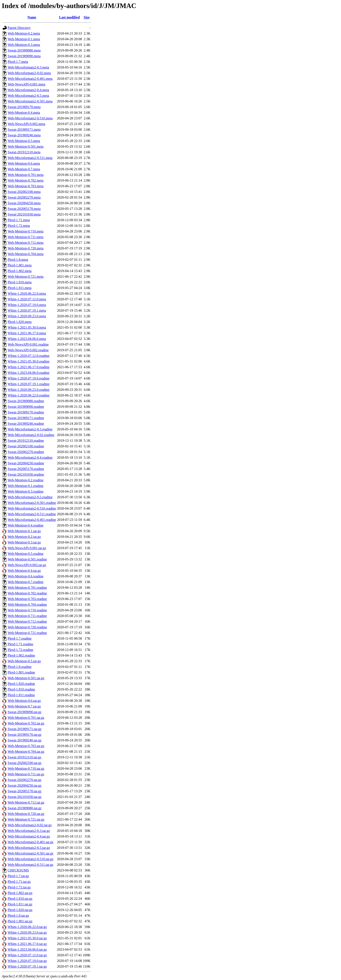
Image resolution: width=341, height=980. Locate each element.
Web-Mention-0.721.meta (26, 277)
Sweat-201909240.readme (26, 424)
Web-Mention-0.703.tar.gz (26, 746)
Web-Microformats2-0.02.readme (31, 435)
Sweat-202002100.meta (24, 192)
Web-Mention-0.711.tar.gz (26, 774)
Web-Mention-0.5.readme (26, 554)
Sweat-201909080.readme (26, 401)
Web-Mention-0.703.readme (27, 599)
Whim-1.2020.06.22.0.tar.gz (27, 927)
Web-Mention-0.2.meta (24, 33)
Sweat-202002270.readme (26, 452)
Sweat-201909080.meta (24, 50)
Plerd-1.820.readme (21, 684)
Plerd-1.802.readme (21, 655)
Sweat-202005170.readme (26, 469)
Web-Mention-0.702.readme (27, 593)
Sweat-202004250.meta (24, 203)
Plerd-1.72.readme (20, 650)
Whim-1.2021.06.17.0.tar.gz (27, 944)
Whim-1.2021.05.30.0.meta (27, 327)
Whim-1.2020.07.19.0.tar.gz (27, 961)
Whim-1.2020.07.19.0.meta (27, 305)
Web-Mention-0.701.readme (27, 588)
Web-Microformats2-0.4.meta (28, 90)
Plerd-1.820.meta (20, 322)
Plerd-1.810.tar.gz (20, 899)
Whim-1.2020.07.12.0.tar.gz (27, 955)
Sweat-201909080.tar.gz (25, 808)
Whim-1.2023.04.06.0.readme (28, 373)
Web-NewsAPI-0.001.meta (26, 84)
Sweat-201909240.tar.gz (25, 740)
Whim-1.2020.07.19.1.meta (27, 310)
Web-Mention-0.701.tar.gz (26, 718)
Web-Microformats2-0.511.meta (30, 158)
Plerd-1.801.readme (21, 672)
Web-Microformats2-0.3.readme (30, 429)
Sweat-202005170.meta (24, 209)
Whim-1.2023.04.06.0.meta (27, 339)
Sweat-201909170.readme (26, 412)
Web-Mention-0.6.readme (26, 576)
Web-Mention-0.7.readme (26, 582)
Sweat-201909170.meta (24, 107)
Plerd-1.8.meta (18, 260)
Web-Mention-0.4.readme (26, 525)
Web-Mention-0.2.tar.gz (24, 537)
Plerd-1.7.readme (20, 638)
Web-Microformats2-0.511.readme (32, 514)
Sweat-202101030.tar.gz (25, 797)
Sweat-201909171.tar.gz (25, 729)
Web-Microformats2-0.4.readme (30, 457)
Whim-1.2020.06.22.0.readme (28, 395)
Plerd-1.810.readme (21, 689)
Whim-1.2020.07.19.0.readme (28, 378)
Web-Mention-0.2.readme (26, 480)
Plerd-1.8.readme (20, 667)
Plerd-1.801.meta (20, 265)
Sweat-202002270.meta (24, 197)
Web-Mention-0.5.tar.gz (24, 661)
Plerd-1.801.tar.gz (20, 921)
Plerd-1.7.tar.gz (18, 876)
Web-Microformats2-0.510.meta (30, 118)
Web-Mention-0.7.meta (24, 169)
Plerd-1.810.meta (20, 282)
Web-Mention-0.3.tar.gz (24, 542)
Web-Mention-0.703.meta (26, 186)
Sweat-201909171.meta (24, 130)
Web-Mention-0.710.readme (27, 610)
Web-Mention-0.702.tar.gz (26, 723)
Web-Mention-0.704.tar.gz (26, 752)
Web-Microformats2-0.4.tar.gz (29, 836)
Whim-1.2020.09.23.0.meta (27, 316)
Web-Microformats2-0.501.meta (30, 101)
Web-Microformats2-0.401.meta (30, 79)
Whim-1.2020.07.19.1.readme (28, 384)
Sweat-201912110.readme (26, 441)
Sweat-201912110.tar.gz (24, 757)
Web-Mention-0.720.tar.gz (26, 814)
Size (87, 17)
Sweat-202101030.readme (26, 474)
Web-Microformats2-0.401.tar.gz (31, 842)
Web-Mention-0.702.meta (26, 180)
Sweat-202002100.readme (26, 446)
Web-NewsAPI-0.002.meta (26, 124)
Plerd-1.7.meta (18, 62)
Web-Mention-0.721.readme (27, 633)
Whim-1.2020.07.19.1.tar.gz (27, 966)
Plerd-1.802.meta (20, 271)
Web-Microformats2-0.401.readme (32, 520)
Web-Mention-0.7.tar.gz (24, 706)
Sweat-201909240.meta (24, 135)
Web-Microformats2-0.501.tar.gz (31, 853)
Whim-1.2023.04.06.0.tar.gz (27, 949)
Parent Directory (19, 28)
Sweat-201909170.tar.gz (25, 735)
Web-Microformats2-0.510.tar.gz (31, 859)
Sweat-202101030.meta (24, 214)
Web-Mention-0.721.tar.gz (26, 819)
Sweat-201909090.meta (24, 56)
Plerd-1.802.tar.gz (20, 893)
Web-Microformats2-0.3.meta (28, 67)
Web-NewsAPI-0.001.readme (28, 344)
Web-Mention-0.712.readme (27, 621)
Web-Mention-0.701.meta (26, 175)
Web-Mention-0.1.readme (26, 486)
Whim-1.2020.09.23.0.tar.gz (27, 932)
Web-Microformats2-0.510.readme (32, 508)
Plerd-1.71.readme (20, 644)
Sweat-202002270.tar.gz (25, 780)
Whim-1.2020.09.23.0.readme (28, 390)
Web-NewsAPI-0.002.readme (28, 350)
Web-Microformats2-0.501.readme (32, 503)
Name (32, 17)
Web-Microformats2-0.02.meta (29, 73)
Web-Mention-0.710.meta (26, 231)
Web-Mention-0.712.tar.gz (26, 802)
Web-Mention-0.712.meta (26, 243)
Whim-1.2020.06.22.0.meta (27, 293)
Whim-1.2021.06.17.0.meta (27, 333)
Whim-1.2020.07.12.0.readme (28, 356)
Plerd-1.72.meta (19, 226)
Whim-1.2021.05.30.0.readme (28, 361)
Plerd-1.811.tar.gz (20, 904)
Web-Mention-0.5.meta (24, 141)
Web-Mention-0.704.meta (26, 254)
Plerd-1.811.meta (20, 288)
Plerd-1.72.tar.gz (19, 887)
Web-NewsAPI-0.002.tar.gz (27, 565)
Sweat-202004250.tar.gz (25, 785)
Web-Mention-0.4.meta (24, 113)
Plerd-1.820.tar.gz (20, 910)
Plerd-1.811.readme (21, 695)
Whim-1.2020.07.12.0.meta (27, 299)
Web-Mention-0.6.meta (24, 163)
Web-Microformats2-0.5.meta (28, 96)
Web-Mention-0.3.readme (26, 491)
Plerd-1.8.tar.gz (18, 916)
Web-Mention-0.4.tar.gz (24, 571)
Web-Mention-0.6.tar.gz (24, 701)
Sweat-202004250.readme (26, 463)
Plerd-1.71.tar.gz (19, 882)
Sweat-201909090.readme (26, 407)
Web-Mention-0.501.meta (26, 146)
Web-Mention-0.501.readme (27, 559)
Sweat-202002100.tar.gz (25, 763)
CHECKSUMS (18, 870)
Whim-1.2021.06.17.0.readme (28, 367)
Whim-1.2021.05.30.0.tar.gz (27, 938)
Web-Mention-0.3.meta (24, 45)
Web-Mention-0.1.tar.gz (24, 531)
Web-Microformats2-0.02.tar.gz (30, 825)
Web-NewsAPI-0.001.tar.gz (27, 548)
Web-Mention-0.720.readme (27, 627)
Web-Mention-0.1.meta (24, 39)
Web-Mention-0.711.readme (27, 616)
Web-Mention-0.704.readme (27, 605)
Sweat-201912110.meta (24, 152)
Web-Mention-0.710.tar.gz (26, 768)
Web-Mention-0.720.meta (26, 248)
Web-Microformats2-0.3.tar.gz (29, 831)
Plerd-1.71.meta (19, 220)
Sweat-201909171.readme (26, 418)
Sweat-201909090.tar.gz (25, 712)
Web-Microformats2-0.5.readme (30, 497)
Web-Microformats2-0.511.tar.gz (30, 865)
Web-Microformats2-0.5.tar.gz (29, 848)
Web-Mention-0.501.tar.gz (26, 678)
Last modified (69, 17)
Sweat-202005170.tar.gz (25, 791)
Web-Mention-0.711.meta (25, 237)
